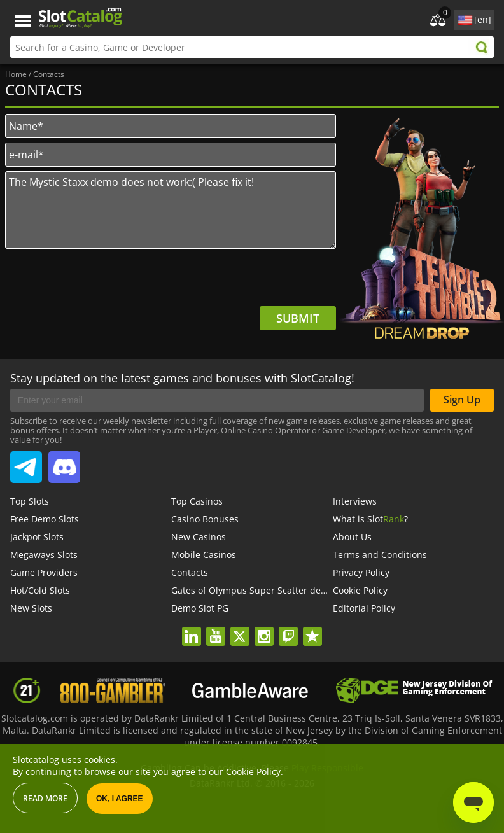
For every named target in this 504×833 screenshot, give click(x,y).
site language (464, 18)
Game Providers (44, 572)
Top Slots (30, 501)
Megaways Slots (44, 555)
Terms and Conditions (380, 555)
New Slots (31, 608)
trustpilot (312, 628)
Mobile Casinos (204, 555)
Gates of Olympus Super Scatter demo (253, 590)
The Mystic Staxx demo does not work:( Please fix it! (171, 210)
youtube (215, 628)
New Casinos (199, 537)
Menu (23, 21)
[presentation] (239, 281)
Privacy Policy (361, 572)
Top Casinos (197, 501)
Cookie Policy (360, 590)
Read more (45, 798)
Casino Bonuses (205, 519)
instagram (264, 628)
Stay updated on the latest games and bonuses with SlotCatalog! (182, 378)
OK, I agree (120, 799)
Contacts (190, 572)
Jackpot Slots (37, 537)
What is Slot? (370, 519)
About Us (352, 537)
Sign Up (462, 400)
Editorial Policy (364, 608)
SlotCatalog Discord (64, 462)
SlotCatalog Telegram (26, 462)
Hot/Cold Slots (40, 590)
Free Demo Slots (45, 519)
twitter (240, 628)
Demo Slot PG (200, 608)
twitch (288, 628)
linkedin (191, 628)
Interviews (355, 501)
